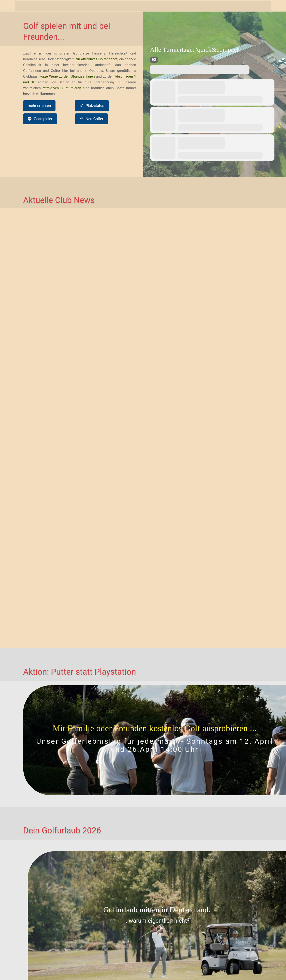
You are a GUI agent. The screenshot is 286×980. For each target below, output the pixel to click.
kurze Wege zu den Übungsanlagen (67, 76)
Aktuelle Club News (59, 200)
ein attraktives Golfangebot (96, 59)
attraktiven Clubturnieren (62, 88)
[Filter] (154, 60)
